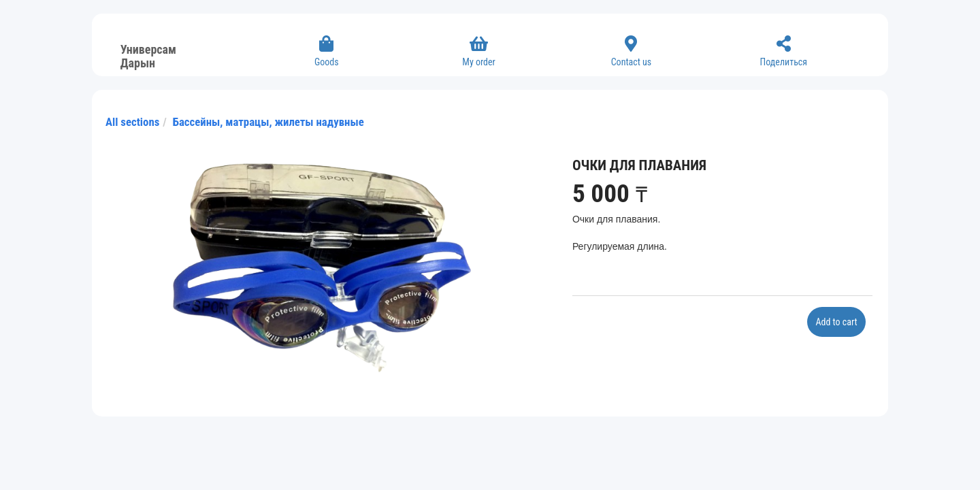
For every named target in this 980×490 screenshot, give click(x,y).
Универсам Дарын (148, 54)
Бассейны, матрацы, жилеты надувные (268, 122)
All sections (132, 122)
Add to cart (836, 322)
